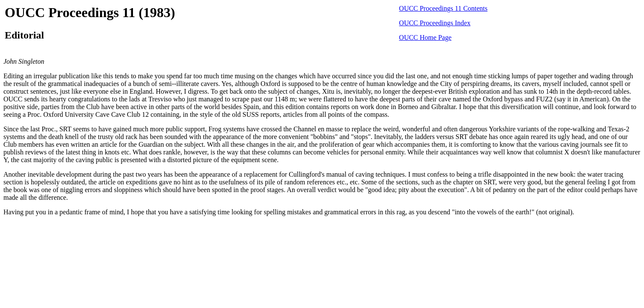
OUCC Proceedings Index (435, 23)
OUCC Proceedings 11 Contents (443, 8)
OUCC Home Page (425, 37)
